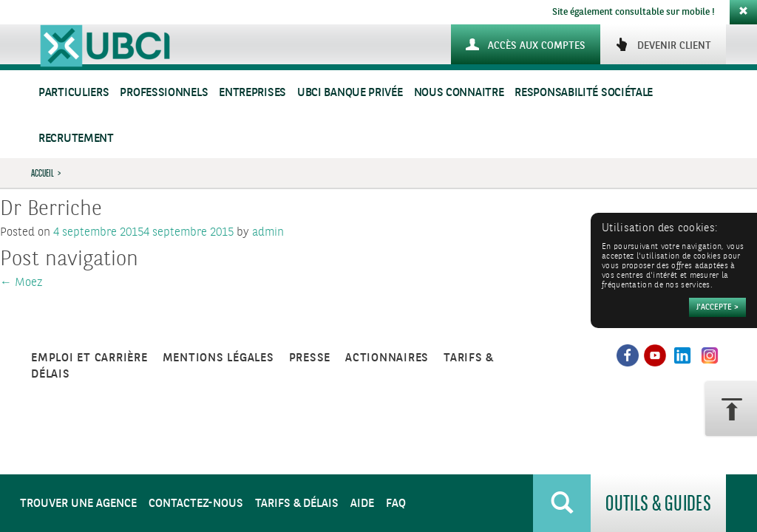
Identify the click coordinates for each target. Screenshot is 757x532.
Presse (310, 358)
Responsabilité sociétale (584, 93)
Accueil (43, 173)
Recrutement (76, 139)
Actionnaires (387, 358)
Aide (362, 504)
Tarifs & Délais (297, 504)
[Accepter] (717, 307)
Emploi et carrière (89, 358)
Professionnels (164, 93)
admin (268, 232)
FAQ (396, 504)
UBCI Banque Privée (350, 93)
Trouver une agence (78, 504)
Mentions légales (218, 358)
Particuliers (74, 93)
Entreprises (252, 93)
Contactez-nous (196, 504)
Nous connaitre (459, 93)
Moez (21, 283)
